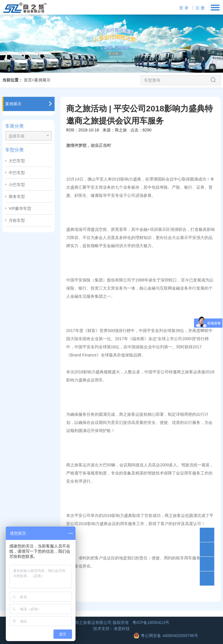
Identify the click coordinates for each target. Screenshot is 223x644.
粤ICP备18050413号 (151, 622)
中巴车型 (17, 173)
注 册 (200, 8)
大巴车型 (17, 161)
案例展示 (42, 80)
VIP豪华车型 (20, 208)
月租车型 (17, 220)
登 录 (184, 8)
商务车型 (17, 197)
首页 (28, 80)
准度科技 (122, 629)
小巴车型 (17, 185)
